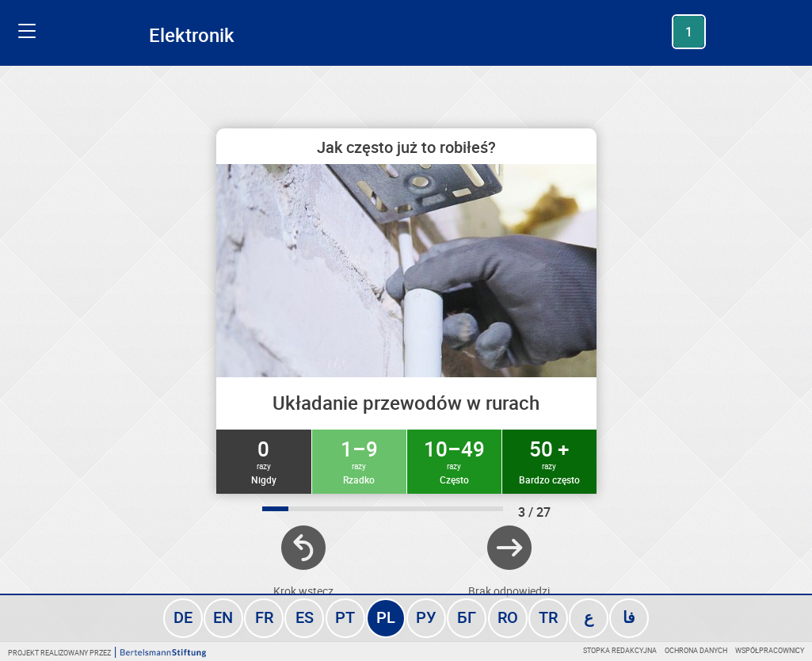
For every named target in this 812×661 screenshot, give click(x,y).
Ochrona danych (696, 650)
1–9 (359, 460)
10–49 (454, 460)
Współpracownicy (770, 650)
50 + (549, 460)
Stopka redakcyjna (620, 650)
